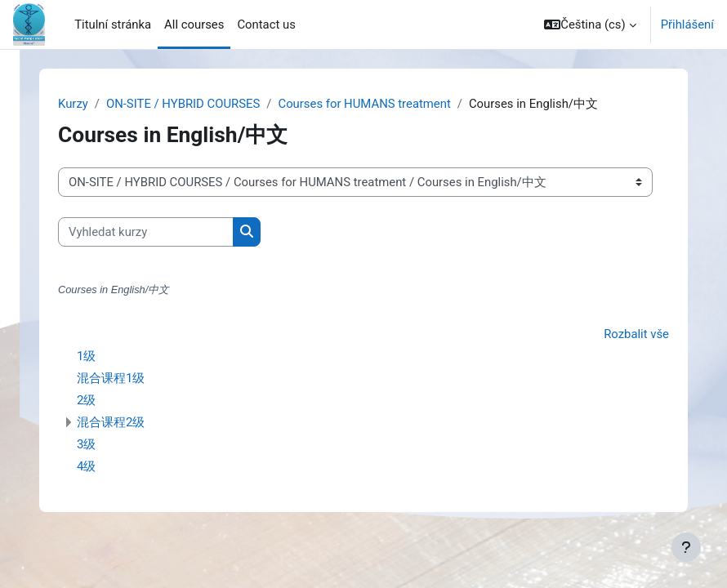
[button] (590, 24)
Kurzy (73, 104)
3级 (86, 444)
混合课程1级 (111, 378)
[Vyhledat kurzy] (146, 232)
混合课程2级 (111, 422)
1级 (86, 356)
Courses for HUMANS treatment (364, 104)
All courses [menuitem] (194, 24)
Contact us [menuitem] (266, 24)
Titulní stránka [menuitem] (113, 24)
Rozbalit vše (636, 334)
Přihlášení (687, 24)
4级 (86, 466)
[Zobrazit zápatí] (686, 547)
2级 (86, 400)
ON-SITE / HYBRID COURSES (183, 104)
